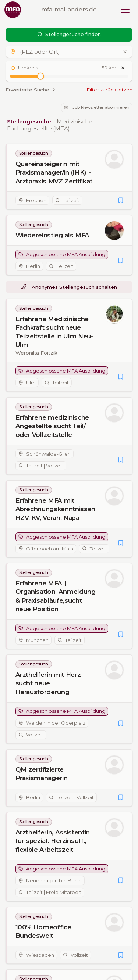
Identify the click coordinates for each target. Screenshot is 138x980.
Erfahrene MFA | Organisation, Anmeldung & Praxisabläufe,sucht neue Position (56, 596)
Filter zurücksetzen (110, 90)
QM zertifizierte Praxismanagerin (42, 774)
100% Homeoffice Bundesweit (43, 931)
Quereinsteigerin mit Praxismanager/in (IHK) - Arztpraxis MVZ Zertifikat (54, 172)
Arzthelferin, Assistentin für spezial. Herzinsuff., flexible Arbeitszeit (53, 841)
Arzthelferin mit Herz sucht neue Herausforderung (48, 683)
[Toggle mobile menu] (125, 10)
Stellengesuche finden (69, 34)
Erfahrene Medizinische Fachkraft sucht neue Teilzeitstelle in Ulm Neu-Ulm (54, 332)
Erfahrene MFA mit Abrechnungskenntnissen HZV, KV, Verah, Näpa (56, 509)
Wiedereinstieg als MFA (53, 235)
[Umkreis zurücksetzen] (123, 68)
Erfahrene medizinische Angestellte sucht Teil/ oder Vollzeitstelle (52, 426)
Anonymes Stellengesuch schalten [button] (69, 287)
